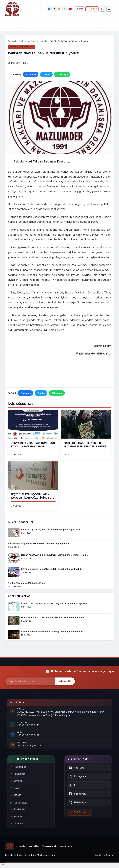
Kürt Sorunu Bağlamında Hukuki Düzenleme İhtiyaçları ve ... (40, 544)
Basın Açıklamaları (39, 41)
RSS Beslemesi (80, 812)
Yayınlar (17, 781)
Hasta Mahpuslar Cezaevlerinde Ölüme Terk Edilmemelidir (53, 617)
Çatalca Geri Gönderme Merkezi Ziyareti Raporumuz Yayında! (54, 603)
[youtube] (70, 9)
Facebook (31, 74)
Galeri (16, 788)
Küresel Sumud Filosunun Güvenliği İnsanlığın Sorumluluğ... (53, 632)
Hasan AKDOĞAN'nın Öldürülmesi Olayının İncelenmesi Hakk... (55, 555)
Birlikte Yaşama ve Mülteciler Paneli (27, 583)
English (79, 9)
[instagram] (60, 9)
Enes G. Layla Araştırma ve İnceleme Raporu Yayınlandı (50, 529)
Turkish (93, 9)
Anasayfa (12, 41)
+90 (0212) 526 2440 (28, 725)
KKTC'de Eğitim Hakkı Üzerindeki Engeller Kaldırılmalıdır (52, 569)
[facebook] (49, 9)
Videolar (17, 823)
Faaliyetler (24, 41)
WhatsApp (63, 74)
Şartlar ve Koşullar (104, 855)
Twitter (47, 74)
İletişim (16, 795)
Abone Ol (65, 681)
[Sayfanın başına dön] (3, 865)
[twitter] (54, 9)
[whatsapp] (65, 9)
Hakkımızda (19, 767)
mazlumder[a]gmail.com (30, 745)
